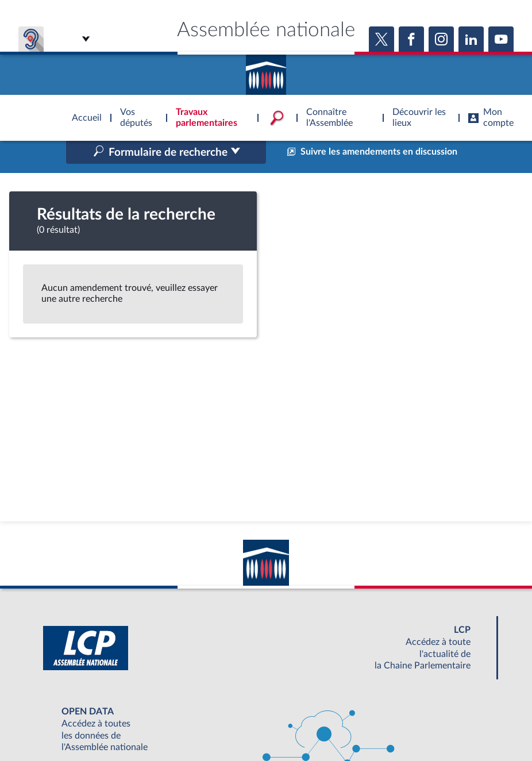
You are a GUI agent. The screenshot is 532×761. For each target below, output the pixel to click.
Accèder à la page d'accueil (266, 71)
